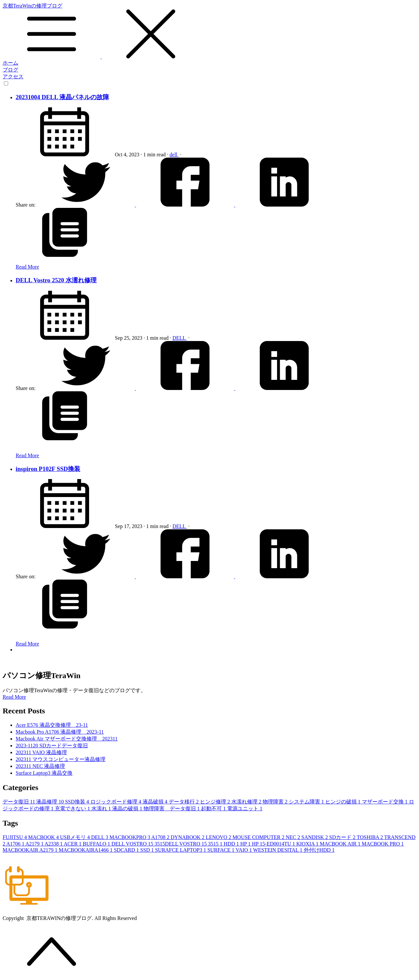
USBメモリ (76, 837)
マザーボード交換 (385, 802)
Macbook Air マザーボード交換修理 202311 (67, 739)
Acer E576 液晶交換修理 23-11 (52, 725)
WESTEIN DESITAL (279, 850)
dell (174, 155)
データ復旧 (19, 802)
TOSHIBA (370, 837)
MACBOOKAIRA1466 (86, 850)
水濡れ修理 (247, 802)
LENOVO (219, 837)
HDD (232, 844)
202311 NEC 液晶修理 (40, 766)
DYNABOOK (188, 837)
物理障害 (276, 802)
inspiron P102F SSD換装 (48, 469)
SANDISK (315, 837)
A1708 (161, 837)
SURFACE (221, 850)
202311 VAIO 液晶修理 (41, 752)
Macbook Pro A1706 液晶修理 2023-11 (60, 732)
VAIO (244, 850)
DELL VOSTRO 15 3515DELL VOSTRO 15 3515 (168, 844)
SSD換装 (78, 802)
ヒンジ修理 (216, 802)
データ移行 (184, 802)
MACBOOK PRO (383, 844)
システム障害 (307, 802)
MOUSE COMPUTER (259, 837)
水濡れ (102, 809)
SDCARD (127, 850)
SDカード (343, 837)
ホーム (10, 63)
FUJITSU (15, 837)
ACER (73, 844)
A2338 (54, 844)
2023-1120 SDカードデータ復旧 (52, 746)
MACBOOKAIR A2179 (31, 850)
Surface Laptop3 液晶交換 (44, 773)
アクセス (13, 77)
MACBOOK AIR (341, 844)
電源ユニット (245, 809)
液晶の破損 (128, 809)
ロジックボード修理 (116, 802)
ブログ (10, 70)
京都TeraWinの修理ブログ (209, 31)
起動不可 (214, 809)
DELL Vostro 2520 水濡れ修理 (56, 280)
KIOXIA (308, 844)
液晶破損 (156, 802)
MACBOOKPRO (130, 837)
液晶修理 (51, 802)
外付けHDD (319, 850)
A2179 (35, 844)
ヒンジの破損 (344, 802)
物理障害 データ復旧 (172, 809)
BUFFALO (97, 844)
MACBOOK (44, 837)
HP (246, 844)
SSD (148, 850)
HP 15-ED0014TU (274, 844)
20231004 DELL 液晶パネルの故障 (62, 97)
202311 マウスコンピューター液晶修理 (61, 759)
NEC (294, 837)
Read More (27, 267)
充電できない (73, 809)
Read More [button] (14, 697)
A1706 (16, 844)
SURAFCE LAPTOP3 (181, 850)
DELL (179, 338)
